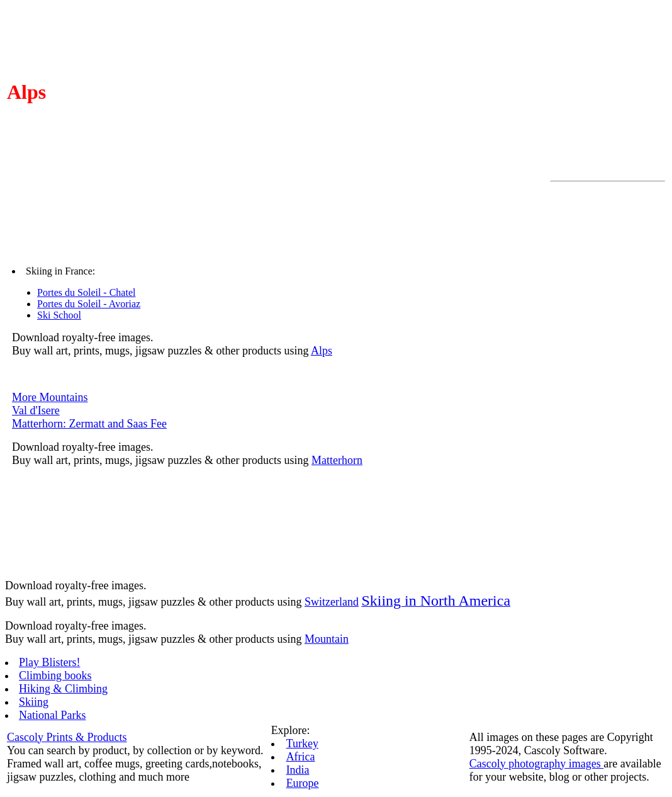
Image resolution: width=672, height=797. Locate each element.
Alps (322, 351)
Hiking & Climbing (63, 689)
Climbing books (55, 675)
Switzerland (332, 602)
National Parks (52, 715)
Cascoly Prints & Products (67, 737)
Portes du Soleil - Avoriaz (89, 304)
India (298, 770)
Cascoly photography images (536, 764)
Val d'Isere (36, 410)
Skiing (34, 702)
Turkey (302, 743)
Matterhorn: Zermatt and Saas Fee (89, 424)
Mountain (327, 639)
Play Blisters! (50, 662)
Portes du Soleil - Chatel (86, 292)
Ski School (59, 315)
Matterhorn (337, 460)
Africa (301, 757)
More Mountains (50, 397)
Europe (303, 783)
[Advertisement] (601, 376)
